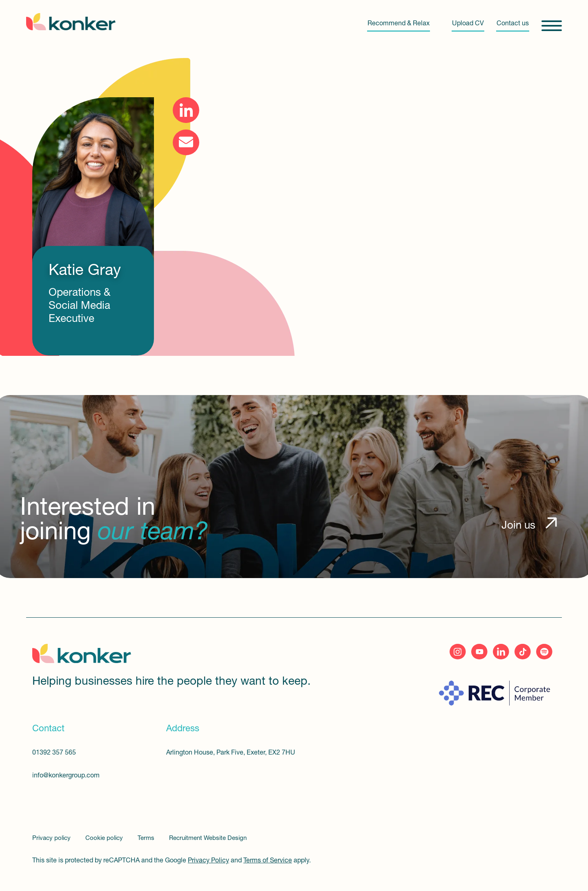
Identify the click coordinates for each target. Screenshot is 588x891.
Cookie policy (105, 839)
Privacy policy (52, 839)
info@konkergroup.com (66, 776)
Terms (147, 839)
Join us (518, 526)
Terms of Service (268, 861)
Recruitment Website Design (208, 839)
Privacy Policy (208, 861)
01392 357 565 (54, 753)
